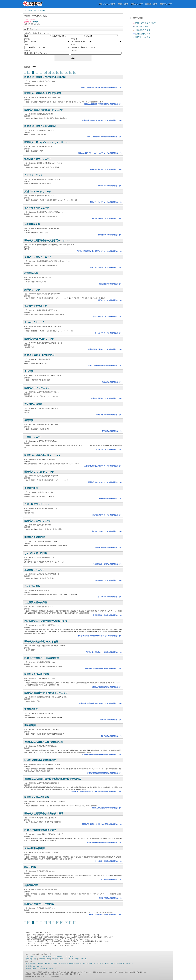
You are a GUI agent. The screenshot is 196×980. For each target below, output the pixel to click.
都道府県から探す (31, 959)
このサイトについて (32, 956)
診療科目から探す (57, 959)
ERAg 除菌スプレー (57, 964)
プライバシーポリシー (47, 956)
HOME (25, 10)
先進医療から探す (151, 4)
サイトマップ (69, 959)
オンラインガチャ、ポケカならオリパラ (38, 964)
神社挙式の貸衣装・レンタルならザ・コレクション (41, 969)
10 (66, 72)
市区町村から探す (44, 959)
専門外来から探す (166, 4)
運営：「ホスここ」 (81, 959)
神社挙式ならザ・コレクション (35, 966)
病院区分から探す (137, 4)
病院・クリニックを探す (107, 4)
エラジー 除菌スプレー (70, 964)
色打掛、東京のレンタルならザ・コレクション (120, 964)
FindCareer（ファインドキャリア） (66, 956)
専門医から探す (123, 4)
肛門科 (36, 22)
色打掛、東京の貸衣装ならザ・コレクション (91, 964)
